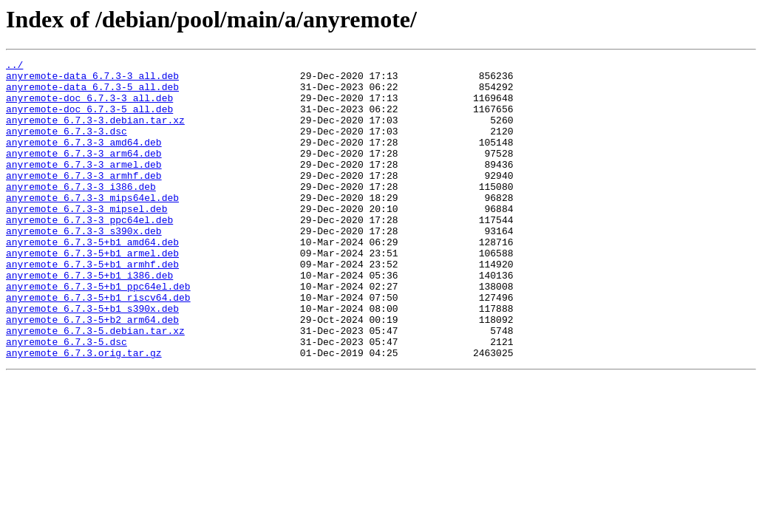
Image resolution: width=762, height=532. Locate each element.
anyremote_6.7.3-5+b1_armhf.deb (92, 306)
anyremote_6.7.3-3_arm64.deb (84, 173)
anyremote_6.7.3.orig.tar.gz (84, 412)
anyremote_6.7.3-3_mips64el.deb (92, 226)
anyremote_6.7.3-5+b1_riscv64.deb (98, 346)
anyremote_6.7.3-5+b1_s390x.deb (92, 359)
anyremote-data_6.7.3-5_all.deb (92, 93)
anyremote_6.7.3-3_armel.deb (84, 186)
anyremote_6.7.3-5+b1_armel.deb (92, 293)
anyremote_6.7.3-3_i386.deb (81, 213)
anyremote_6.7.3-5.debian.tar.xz (95, 386)
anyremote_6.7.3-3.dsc (67, 146)
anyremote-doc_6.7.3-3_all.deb (89, 106)
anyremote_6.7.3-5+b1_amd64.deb (92, 279)
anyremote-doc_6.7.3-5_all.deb (89, 120)
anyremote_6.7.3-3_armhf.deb (84, 199)
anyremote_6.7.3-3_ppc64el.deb (89, 253)
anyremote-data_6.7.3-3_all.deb (92, 80)
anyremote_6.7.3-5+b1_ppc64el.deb (98, 332)
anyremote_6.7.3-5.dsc (67, 399)
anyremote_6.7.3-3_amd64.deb (84, 160)
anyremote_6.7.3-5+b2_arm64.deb (92, 372)
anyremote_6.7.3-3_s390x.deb (84, 266)
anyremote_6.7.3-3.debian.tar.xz (95, 133)
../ (14, 66)
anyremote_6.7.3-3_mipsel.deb (86, 239)
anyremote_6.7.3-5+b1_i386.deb (89, 319)
